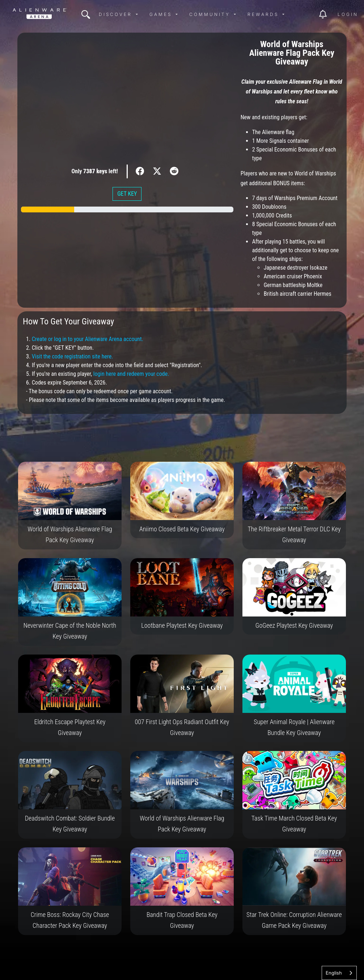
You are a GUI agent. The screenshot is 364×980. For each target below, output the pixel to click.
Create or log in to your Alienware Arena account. (88, 339)
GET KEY (127, 194)
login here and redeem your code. (131, 374)
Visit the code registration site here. (73, 356)
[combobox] (339, 973)
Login (348, 14)
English (334, 973)
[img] (86, 14)
